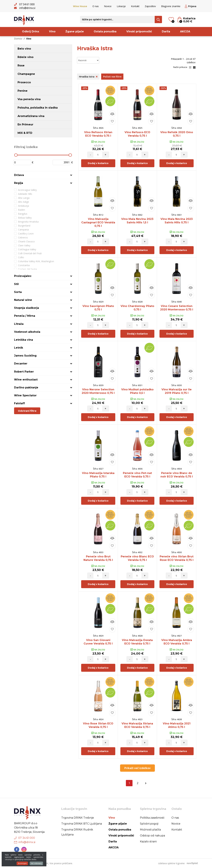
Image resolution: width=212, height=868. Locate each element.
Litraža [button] (19, 324)
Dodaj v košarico (98, 163)
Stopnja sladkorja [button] (26, 308)
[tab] (43, 175)
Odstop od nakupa (152, 836)
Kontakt (135, 6)
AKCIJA (185, 31)
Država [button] (19, 175)
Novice (108, 6)
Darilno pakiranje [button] (26, 387)
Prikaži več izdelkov (137, 768)
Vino (52, 31)
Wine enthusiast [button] (26, 380)
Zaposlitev (150, 6)
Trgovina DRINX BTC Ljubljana (82, 824)
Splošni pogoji (149, 824)
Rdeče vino (26, 57)
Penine (23, 91)
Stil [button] (16, 284)
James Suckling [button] (25, 356)
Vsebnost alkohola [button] (27, 332)
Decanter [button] (21, 364)
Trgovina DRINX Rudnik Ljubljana (77, 832)
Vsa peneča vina (29, 99)
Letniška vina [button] (24, 340)
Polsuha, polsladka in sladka (38, 108)
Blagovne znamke (171, 6)
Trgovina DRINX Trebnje (78, 818)
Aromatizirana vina (31, 116)
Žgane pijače (75, 31)
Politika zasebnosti (152, 818)
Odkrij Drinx (31, 31)
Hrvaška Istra (88, 77)
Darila (166, 31)
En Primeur (25, 124)
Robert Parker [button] (24, 372)
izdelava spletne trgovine (171, 863)
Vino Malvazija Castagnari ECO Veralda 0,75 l (98, 222)
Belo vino (24, 49)
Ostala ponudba (105, 31)
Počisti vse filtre (112, 77)
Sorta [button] (18, 292)
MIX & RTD (25, 133)
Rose (21, 66)
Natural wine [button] (23, 300)
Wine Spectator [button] (25, 395)
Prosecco (24, 82)
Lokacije (121, 6)
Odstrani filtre (27, 411)
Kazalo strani (148, 841)
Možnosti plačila (150, 830)
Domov (18, 39)
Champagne (26, 74)
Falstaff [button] (19, 403)
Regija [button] (19, 183)
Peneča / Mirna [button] (25, 316)
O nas (96, 6)
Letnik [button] (19, 348)
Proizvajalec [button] (23, 276)
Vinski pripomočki (139, 31)
